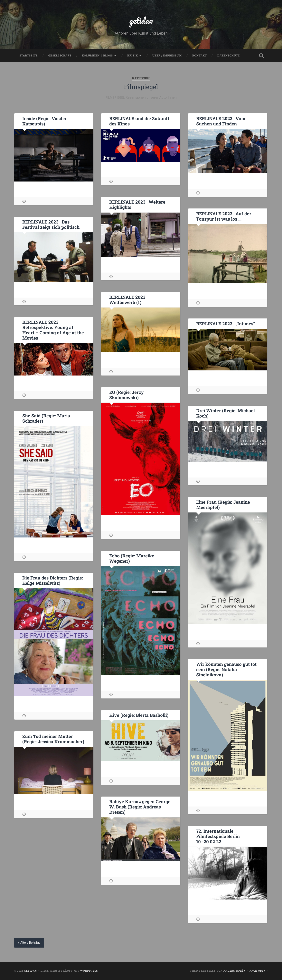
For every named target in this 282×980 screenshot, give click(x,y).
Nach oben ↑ (259, 971)
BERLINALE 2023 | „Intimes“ (225, 324)
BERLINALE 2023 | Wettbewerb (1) (128, 300)
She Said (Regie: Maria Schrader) (46, 419)
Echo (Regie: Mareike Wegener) (132, 559)
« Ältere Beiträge (29, 943)
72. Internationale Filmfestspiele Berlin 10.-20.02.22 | (218, 837)
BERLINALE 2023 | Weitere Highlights (137, 205)
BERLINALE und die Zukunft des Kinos (139, 121)
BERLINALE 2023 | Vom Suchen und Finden (221, 121)
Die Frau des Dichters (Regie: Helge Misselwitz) (52, 581)
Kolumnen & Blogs (97, 56)
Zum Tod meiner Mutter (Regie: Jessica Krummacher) (53, 739)
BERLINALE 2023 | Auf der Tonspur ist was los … (223, 217)
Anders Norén (235, 971)
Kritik (133, 56)
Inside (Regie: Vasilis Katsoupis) (44, 121)
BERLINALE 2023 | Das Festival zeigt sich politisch (51, 225)
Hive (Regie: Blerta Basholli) (139, 715)
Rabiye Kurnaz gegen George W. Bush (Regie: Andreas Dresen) (140, 807)
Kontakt (200, 56)
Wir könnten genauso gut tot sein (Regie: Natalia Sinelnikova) (226, 670)
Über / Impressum (167, 56)
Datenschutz (229, 56)
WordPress (89, 971)
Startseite (29, 56)
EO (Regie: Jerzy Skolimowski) (126, 395)
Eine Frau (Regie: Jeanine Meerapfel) (223, 505)
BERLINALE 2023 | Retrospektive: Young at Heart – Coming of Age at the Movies (53, 330)
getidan (141, 21)
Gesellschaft (60, 56)
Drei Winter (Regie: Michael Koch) (225, 414)
